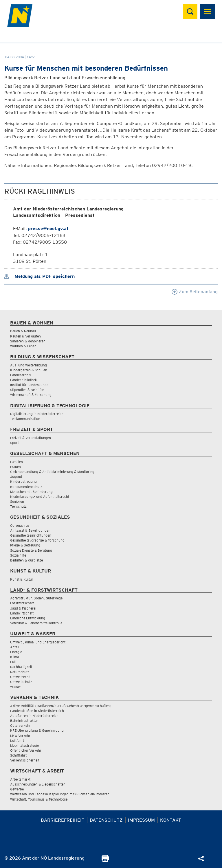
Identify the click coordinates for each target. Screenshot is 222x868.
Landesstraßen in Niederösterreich (37, 711)
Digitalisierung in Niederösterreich (37, 414)
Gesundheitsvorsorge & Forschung (37, 540)
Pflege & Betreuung (25, 545)
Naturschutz (20, 672)
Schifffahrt (18, 755)
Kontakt (171, 820)
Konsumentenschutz (26, 487)
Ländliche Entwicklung (28, 618)
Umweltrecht (20, 677)
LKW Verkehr (20, 736)
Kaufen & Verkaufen (25, 336)
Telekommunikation (25, 419)
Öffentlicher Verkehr (26, 750)
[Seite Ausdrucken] (105, 860)
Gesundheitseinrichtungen (31, 535)
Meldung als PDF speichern (40, 276)
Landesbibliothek (23, 380)
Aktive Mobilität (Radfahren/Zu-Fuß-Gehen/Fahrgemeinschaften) (61, 706)
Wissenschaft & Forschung (31, 395)
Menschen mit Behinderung (31, 492)
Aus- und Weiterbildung (29, 365)
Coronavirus (20, 525)
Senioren (17, 501)
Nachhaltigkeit (21, 667)
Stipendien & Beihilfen (27, 390)
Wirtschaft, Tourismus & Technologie (39, 799)
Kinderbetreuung (23, 481)
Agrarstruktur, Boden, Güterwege (36, 598)
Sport (14, 443)
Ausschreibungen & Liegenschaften (38, 784)
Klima (14, 657)
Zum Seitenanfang (195, 292)
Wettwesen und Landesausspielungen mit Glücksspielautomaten (60, 794)
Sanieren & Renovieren (28, 341)
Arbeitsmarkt (20, 779)
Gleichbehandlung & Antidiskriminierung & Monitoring (52, 472)
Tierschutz (18, 506)
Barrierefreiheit (63, 820)
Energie (16, 652)
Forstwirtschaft (22, 603)
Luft (13, 662)
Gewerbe (17, 789)
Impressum (141, 820)
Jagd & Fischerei (23, 608)
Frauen (15, 467)
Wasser (16, 687)
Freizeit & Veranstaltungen (31, 438)
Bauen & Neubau (23, 331)
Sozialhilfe (18, 555)
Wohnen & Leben (23, 346)
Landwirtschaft (22, 613)
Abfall (15, 647)
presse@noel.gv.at (48, 229)
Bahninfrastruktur (24, 721)
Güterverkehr (20, 725)
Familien (16, 462)
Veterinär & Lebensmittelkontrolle (36, 623)
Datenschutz (106, 820)
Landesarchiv (21, 375)
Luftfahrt (17, 741)
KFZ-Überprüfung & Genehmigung (37, 730)
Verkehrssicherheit (25, 760)
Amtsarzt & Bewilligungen (30, 530)
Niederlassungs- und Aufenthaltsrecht (40, 497)
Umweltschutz (21, 682)
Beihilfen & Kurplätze (26, 560)
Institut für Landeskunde (29, 385)
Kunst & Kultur (22, 579)
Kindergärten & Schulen (29, 370)
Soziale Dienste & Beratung (31, 550)
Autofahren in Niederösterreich (34, 716)
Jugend (16, 477)
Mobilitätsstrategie (24, 745)
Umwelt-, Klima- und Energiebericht (38, 642)
